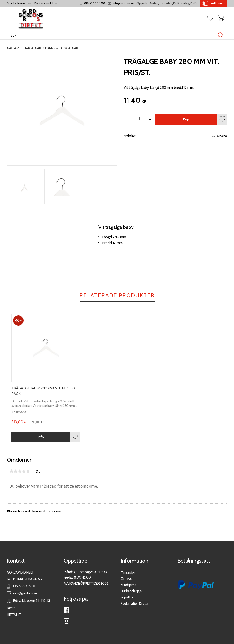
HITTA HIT (14, 615)
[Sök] (221, 35)
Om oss (126, 578)
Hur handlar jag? (132, 591)
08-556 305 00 (95, 3)
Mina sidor (128, 572)
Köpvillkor (127, 597)
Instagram (66, 621)
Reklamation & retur (135, 604)
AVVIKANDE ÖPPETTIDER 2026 (86, 583)
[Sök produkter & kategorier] (112, 35)
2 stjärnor (16, 471)
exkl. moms (218, 3)
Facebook (66, 610)
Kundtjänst (128, 585)
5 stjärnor (28, 471)
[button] (9, 16)
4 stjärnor (24, 471)
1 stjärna (11, 471)
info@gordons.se (123, 3)
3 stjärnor (20, 471)
